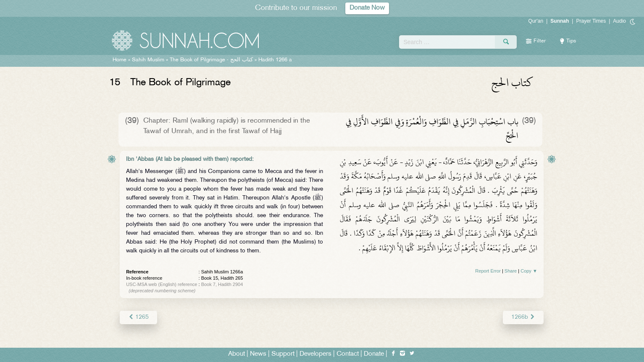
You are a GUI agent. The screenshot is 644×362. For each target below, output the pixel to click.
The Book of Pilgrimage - (211, 60)
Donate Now (367, 8)
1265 (138, 317)
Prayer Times (591, 21)
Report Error (488, 271)
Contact (348, 354)
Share (511, 271)
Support (283, 354)
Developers (315, 354)
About (237, 354)
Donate (374, 354)
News (258, 354)
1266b (523, 317)
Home (120, 60)
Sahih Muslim (148, 60)
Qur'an (536, 21)
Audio (619, 21)
